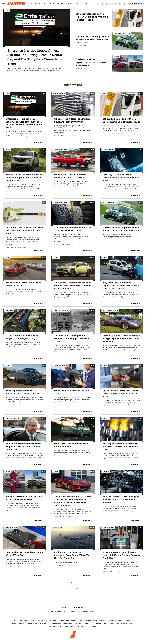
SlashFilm (87, 623)
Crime (8, 258)
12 (45, 418)
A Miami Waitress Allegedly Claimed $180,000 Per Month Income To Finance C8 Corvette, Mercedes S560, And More (73, 501)
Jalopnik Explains (60, 94)
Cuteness (32, 620)
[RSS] (124, 3)
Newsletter (136, 3)
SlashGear (97, 623)
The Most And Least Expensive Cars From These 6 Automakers (92, 62)
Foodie (49, 620)
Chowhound (22, 620)
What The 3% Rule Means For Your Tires (72, 392)
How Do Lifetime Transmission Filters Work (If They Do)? (24, 554)
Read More (38, 142)
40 (93, 527)
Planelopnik (58, 527)
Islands (129, 620)
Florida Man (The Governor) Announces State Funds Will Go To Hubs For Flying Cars (71, 555)
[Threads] (115, 3)
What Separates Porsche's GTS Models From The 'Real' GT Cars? (22, 392)
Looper (14, 623)
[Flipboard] (107, 3)
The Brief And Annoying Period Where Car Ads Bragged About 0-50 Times (72, 338)
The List (53, 626)
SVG (105, 623)
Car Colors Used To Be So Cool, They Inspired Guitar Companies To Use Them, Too (24, 231)
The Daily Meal (127, 623)
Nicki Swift (44, 623)
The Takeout (63, 626)
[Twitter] (111, 3)
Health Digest (99, 620)
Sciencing (78, 623)
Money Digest (32, 623)
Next (77, 589)
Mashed (22, 623)
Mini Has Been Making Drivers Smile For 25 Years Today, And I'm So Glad (92, 40)
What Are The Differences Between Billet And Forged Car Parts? (72, 120)
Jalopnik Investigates (61, 150)
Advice (8, 150)
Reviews (51, 3)
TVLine (73, 626)
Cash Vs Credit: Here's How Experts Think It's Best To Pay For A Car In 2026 (120, 394)
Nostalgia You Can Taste (122, 33)
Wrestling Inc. (91, 626)
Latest (34, 3)
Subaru (57, 258)
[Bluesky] (102, 3)
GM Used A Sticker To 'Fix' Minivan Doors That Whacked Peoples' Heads (92, 17)
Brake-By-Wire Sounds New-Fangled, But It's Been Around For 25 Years (121, 178)
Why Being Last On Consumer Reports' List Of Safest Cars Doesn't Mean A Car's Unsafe (121, 286)
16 (142, 311)
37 (93, 471)
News (42, 3)
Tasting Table (114, 623)
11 (93, 203)
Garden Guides (72, 620)
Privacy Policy (77, 608)
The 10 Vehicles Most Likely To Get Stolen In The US (23, 284)
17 (142, 203)
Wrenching (9, 310)
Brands (62, 3)
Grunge (88, 620)
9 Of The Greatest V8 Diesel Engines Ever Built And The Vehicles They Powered (121, 500)
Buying (84, 3)
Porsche (9, 366)
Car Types (73, 3)
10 (142, 94)
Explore (41, 620)
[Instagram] (120, 3)
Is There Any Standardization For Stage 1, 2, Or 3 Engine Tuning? (22, 337)
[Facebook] (98, 3)
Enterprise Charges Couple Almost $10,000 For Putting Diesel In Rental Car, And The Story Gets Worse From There (35, 57)
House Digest (111, 620)
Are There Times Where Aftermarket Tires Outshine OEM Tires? (73, 229)
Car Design (9, 203)
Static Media (60, 612)
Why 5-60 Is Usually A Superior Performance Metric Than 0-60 (70, 176)
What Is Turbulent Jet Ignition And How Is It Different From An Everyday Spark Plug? (121, 555)
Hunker (121, 620)
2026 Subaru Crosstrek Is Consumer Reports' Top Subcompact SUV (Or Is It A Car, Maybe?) (73, 286)
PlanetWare (67, 623)
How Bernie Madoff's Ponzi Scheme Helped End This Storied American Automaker (23, 447)
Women (80, 626)
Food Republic (59, 620)
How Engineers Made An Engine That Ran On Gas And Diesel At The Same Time (121, 447)
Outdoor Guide (55, 623)
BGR (14, 620)
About (65, 608)
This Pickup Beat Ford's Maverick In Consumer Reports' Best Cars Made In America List (24, 178)
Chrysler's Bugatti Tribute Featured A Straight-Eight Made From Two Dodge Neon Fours (121, 339)
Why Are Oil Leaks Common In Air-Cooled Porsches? (71, 445)
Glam (82, 620)
